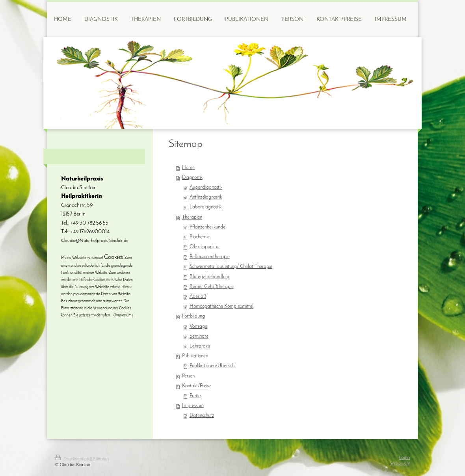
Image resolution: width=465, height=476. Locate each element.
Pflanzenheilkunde (207, 227)
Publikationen (195, 356)
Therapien (192, 218)
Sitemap (101, 459)
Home (188, 168)
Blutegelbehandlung (210, 277)
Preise (195, 396)
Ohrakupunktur (205, 247)
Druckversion (73, 459)
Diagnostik (192, 178)
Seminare (199, 337)
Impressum (193, 406)
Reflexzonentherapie (210, 257)
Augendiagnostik (206, 188)
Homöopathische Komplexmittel (221, 307)
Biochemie (200, 237)
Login (405, 457)
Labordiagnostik (206, 207)
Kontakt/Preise (196, 386)
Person (188, 376)
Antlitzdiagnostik (206, 197)
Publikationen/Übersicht (213, 366)
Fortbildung (193, 316)
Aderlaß (198, 297)
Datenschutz (202, 416)
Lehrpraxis (200, 346)
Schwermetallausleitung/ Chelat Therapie (231, 267)
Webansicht (400, 464)
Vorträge (198, 327)
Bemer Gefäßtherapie (212, 287)
